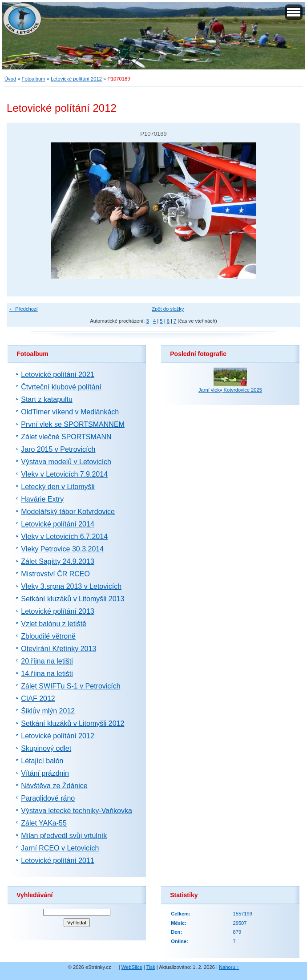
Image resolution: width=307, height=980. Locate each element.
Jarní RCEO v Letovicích (60, 848)
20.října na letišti (47, 661)
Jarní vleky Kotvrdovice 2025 (230, 390)
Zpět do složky (168, 309)
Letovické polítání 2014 (58, 524)
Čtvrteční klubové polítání (61, 387)
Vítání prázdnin (45, 773)
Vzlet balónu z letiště (54, 624)
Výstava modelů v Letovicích (66, 462)
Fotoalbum (34, 79)
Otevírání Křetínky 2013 (59, 649)
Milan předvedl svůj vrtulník (64, 836)
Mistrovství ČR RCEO (55, 574)
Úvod (10, 79)
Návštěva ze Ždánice (54, 786)
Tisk (151, 967)
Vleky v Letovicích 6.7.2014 (64, 537)
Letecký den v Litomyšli (58, 487)
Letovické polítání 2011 (58, 861)
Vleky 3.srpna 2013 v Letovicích (71, 586)
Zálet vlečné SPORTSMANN (66, 437)
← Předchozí (23, 309)
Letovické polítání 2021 (58, 375)
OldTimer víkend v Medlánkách (70, 412)
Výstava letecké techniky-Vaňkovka (77, 811)
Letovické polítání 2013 (58, 611)
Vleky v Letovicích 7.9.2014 (64, 474)
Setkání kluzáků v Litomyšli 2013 (73, 599)
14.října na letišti (47, 674)
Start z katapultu (47, 399)
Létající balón (42, 761)
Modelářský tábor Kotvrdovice (68, 512)
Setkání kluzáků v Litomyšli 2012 (73, 723)
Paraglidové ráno (48, 798)
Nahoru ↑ (229, 967)
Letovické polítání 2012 (76, 79)
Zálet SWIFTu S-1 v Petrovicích (71, 686)
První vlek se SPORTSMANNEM (73, 424)
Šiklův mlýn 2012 (48, 711)
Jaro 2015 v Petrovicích (58, 449)
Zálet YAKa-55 (44, 823)
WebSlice (132, 967)
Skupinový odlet (46, 748)
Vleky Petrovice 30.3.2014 (62, 549)
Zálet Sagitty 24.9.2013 (58, 561)
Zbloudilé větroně (48, 636)
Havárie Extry (42, 499)
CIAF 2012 (38, 699)
